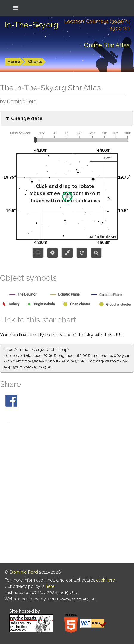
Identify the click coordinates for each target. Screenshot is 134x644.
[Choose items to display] (38, 253)
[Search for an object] (96, 253)
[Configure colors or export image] (67, 253)
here (50, 586)
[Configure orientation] (82, 253)
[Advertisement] (67, 493)
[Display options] (53, 253)
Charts (35, 62)
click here (105, 580)
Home (14, 62)
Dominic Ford (24, 572)
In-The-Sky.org (31, 25)
